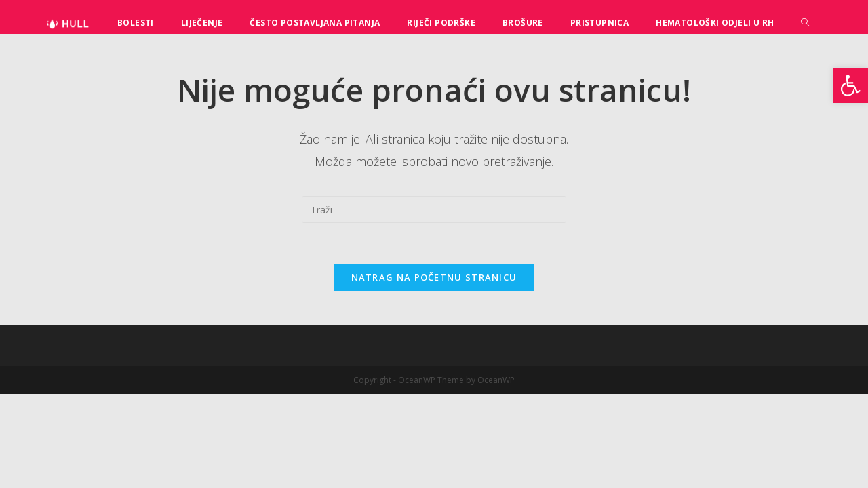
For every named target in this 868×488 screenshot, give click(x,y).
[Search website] (805, 23)
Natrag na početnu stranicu (434, 277)
